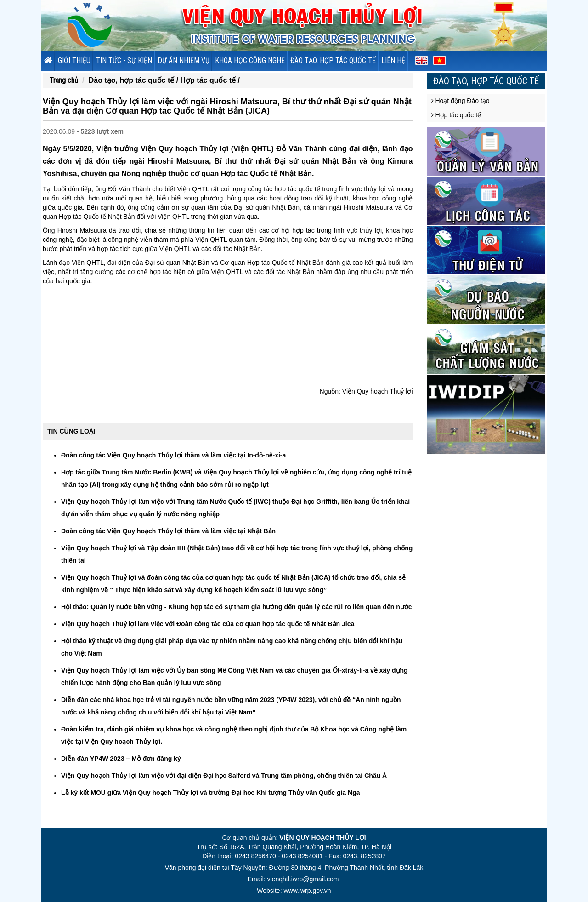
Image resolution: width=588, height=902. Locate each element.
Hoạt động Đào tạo (461, 101)
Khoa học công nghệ (250, 60)
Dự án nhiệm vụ (184, 60)
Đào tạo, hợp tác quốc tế (333, 60)
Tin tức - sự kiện (124, 60)
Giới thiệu (74, 60)
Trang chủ (64, 80)
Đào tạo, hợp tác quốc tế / (135, 80)
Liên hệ (393, 60)
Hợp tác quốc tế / (210, 80)
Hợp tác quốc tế (456, 115)
